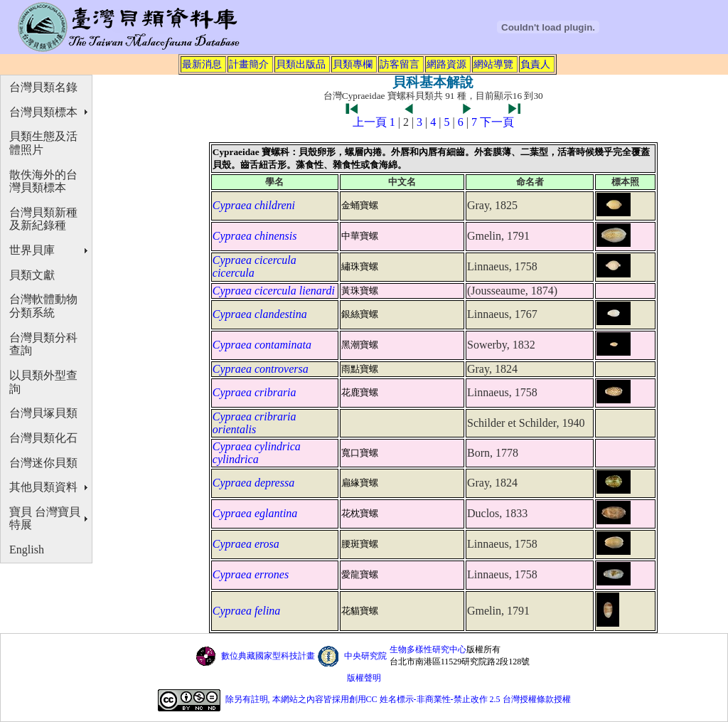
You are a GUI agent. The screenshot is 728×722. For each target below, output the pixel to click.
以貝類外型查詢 (43, 382)
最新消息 (202, 64)
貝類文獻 (32, 275)
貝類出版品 (301, 64)
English (27, 550)
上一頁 (370, 122)
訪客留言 (400, 64)
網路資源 (446, 64)
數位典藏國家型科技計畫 (268, 656)
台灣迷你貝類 (43, 463)
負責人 (535, 64)
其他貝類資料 (43, 487)
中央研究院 (365, 656)
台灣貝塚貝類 (43, 413)
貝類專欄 (353, 64)
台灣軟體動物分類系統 (43, 306)
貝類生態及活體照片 (43, 143)
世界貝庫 (32, 250)
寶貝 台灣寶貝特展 (45, 519)
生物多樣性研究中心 (428, 649)
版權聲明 (364, 678)
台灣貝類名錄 (43, 87)
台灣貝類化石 (43, 438)
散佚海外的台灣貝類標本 (43, 181)
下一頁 (497, 122)
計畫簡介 (249, 64)
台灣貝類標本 (43, 112)
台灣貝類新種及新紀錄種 (43, 219)
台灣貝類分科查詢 (43, 344)
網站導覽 (493, 64)
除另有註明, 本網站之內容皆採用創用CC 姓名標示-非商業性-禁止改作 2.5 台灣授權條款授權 (398, 699)
